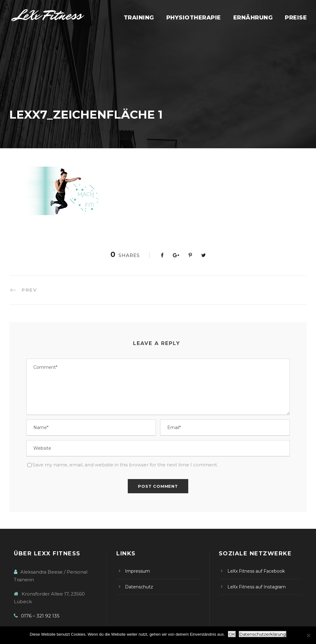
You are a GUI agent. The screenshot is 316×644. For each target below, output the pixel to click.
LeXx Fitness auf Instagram (257, 587)
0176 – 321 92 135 (40, 616)
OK (232, 634)
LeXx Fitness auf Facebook (256, 571)
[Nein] (308, 635)
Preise (296, 18)
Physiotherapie (194, 18)
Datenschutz (139, 587)
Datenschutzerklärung (263, 634)
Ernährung (253, 18)
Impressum (137, 571)
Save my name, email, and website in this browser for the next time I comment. (125, 465)
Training (139, 18)
